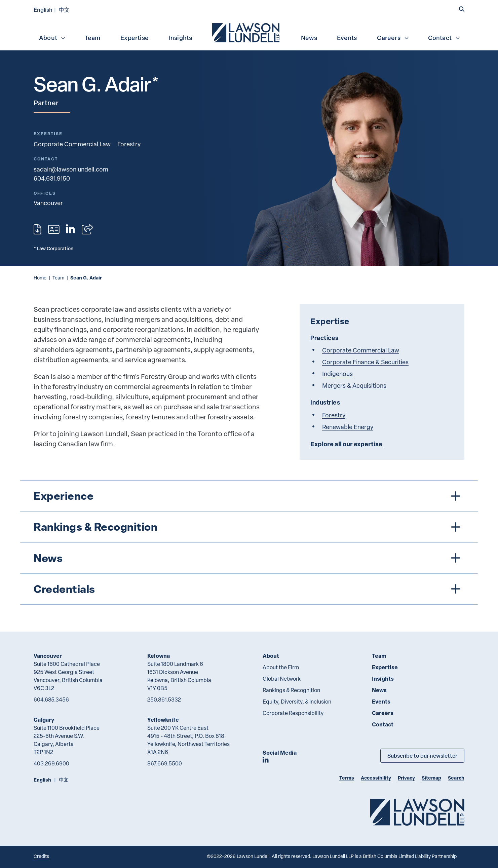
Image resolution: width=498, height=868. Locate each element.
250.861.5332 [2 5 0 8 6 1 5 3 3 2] (164, 700)
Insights (181, 38)
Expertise (135, 38)
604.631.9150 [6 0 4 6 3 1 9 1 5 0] (52, 178)
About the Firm (281, 667)
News (309, 38)
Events (347, 38)
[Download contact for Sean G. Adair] (54, 229)
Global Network (282, 679)
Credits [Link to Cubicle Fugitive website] (41, 856)
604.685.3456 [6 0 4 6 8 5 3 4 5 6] (51, 700)
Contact (444, 38)
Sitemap (431, 778)
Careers (393, 38)
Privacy (406, 778)
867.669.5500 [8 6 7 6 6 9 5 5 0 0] (165, 763)
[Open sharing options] (87, 229)
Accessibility (376, 778)
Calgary (44, 720)
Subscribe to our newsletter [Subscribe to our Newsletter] (422, 756)
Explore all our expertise (346, 444)
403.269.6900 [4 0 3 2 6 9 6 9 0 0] (51, 763)
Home (40, 278)
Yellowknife (163, 720)
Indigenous (337, 373)
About (52, 38)
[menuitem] (246, 32)
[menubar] (249, 32)
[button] (462, 9)
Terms (347, 778)
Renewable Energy (348, 427)
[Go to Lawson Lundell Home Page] (417, 812)
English (43, 10)
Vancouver (48, 656)
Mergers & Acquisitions (354, 385)
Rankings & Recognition (291, 690)
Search (456, 778)
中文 (64, 10)
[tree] (249, 542)
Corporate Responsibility (293, 713)
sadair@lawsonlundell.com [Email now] (71, 169)
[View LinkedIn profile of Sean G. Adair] (70, 229)
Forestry (129, 144)
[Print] (37, 229)
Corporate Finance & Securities (365, 362)
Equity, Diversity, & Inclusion (297, 702)
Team (93, 38)
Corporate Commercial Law (72, 144)
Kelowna (159, 656)
